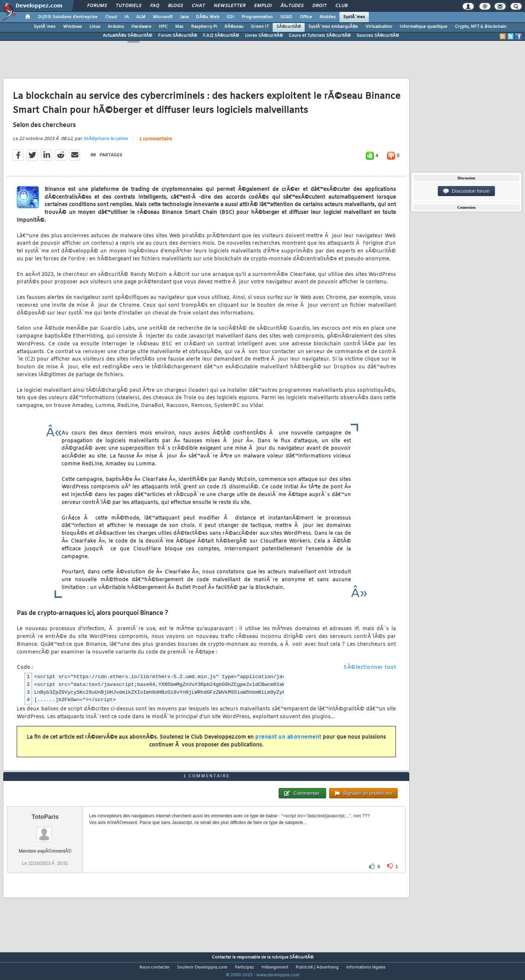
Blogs (175, 6)
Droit (319, 6)
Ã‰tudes (292, 6)
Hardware (141, 27)
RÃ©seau (234, 27)
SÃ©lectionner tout (370, 672)
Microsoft (163, 17)
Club (341, 6)
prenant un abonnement (288, 742)
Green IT (260, 27)
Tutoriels (129, 6)
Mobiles (328, 17)
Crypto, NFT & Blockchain (481, 27)
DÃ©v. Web (208, 17)
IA (127, 17)
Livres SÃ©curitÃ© (264, 36)
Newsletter (229, 6)
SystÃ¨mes (354, 17)
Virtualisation (379, 27)
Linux (95, 27)
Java (184, 17)
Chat (198, 6)
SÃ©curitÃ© (289, 27)
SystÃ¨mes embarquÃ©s (333, 27)
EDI (230, 17)
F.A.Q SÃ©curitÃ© (221, 36)
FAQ (155, 6)
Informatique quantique (424, 27)
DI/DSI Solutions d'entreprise (68, 17)
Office (306, 17)
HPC (163, 27)
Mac (179, 27)
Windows (73, 27)
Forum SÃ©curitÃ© (178, 36)
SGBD (286, 17)
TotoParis (45, 831)
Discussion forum (466, 191)
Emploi (263, 6)
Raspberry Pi (204, 27)
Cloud (111, 17)
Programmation (257, 17)
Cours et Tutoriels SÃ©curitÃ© (320, 36)
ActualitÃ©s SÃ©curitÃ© (127, 36)
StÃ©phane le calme (105, 143)
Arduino (116, 27)
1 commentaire (155, 144)
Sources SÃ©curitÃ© (378, 36)
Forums (97, 6)
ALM (141, 17)
